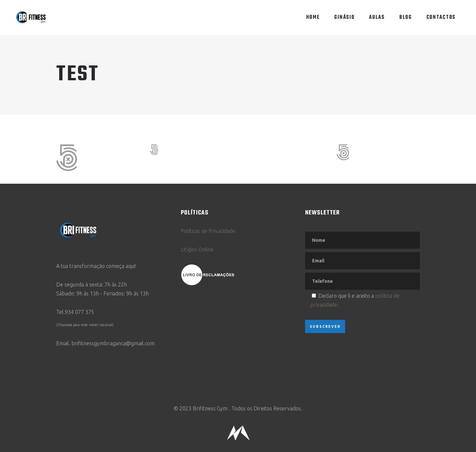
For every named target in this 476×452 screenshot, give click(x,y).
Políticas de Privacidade (208, 231)
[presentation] (355, 357)
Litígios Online (197, 249)
